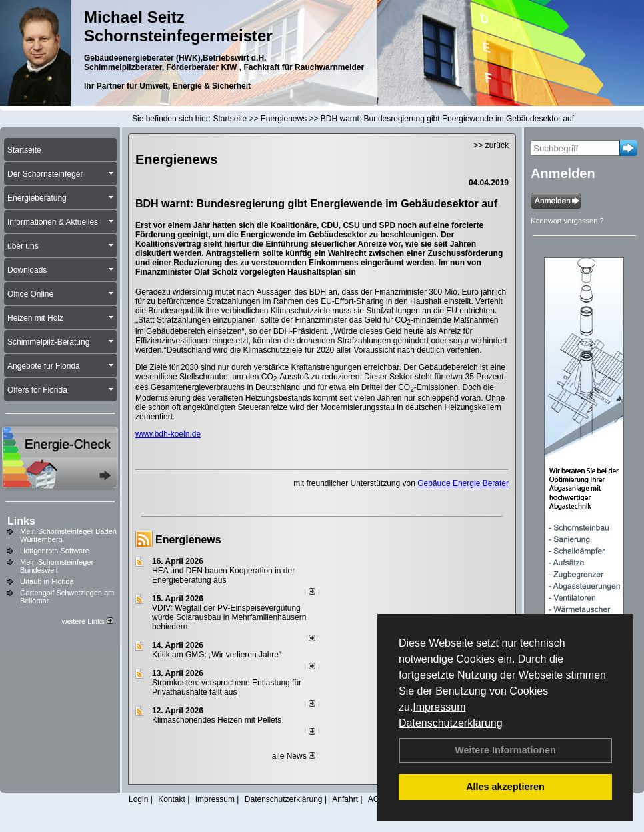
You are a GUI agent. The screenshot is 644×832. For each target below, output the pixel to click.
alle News (294, 756)
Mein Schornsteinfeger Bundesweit (57, 566)
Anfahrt (345, 799)
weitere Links (88, 621)
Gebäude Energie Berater (463, 483)
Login (138, 799)
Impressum (439, 707)
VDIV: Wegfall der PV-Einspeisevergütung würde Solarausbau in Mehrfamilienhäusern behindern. (229, 617)
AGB (376, 799)
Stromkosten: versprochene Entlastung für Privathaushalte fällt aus (227, 687)
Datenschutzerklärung (451, 723)
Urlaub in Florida (47, 581)
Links (21, 521)
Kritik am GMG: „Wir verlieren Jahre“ (217, 655)
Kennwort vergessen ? (567, 221)
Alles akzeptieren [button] (505, 787)
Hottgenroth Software (55, 551)
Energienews (188, 540)
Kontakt (172, 799)
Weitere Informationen (505, 750)
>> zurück (491, 145)
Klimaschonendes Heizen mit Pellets (217, 720)
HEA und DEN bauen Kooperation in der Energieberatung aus (223, 575)
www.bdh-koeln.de (168, 434)
